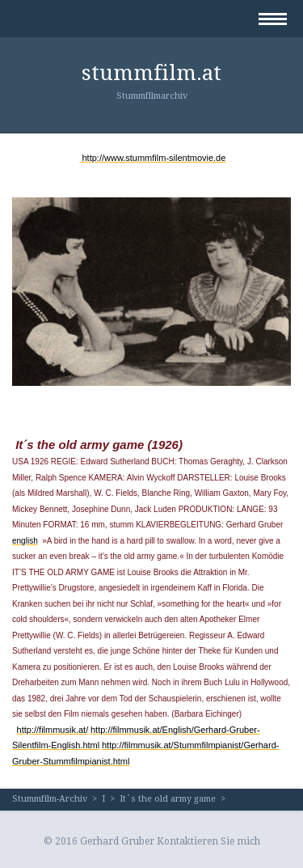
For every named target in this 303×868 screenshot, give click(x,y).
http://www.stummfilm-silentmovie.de (152, 158)
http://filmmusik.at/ (53, 730)
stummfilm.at (151, 73)
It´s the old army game (168, 799)
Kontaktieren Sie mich (208, 841)
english (25, 541)
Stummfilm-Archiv (50, 799)
